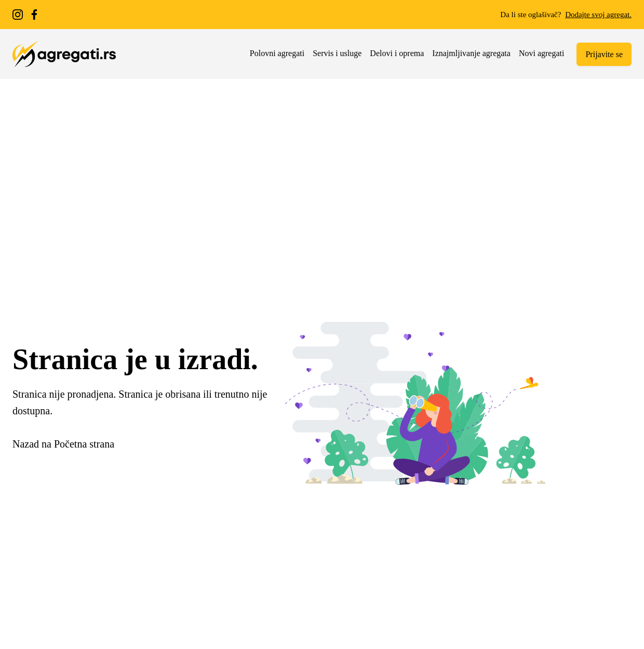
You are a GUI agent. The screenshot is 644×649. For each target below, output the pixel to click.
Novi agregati (542, 53)
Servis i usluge (337, 53)
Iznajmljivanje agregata (471, 53)
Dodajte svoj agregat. (598, 15)
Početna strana (84, 444)
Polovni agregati (277, 53)
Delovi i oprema (397, 53)
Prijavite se (604, 54)
